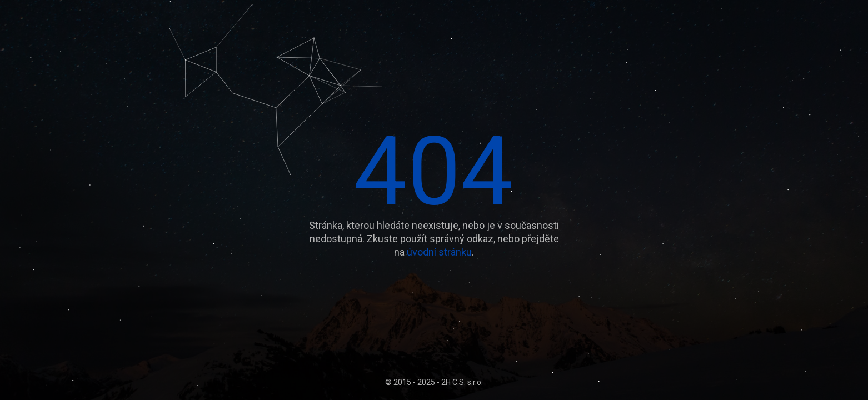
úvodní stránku (439, 252)
